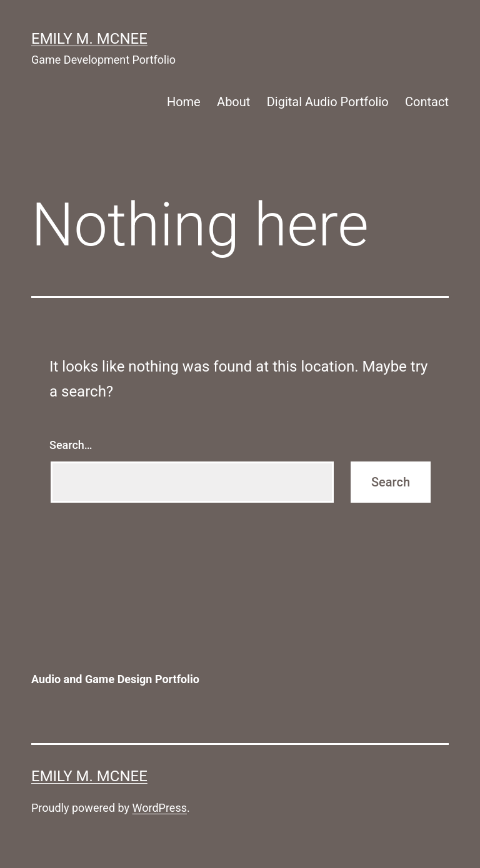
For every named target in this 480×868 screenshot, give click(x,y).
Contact (427, 102)
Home (184, 102)
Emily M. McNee (89, 39)
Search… (71, 445)
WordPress (160, 808)
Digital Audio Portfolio (328, 102)
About (233, 102)
